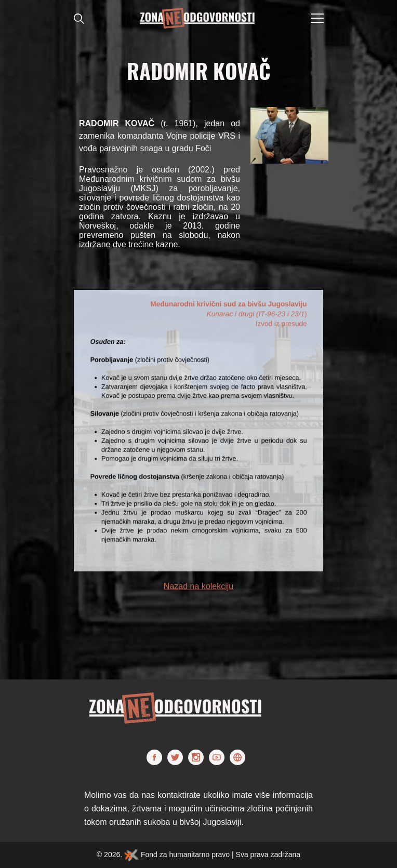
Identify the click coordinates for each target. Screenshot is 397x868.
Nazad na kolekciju (198, 586)
